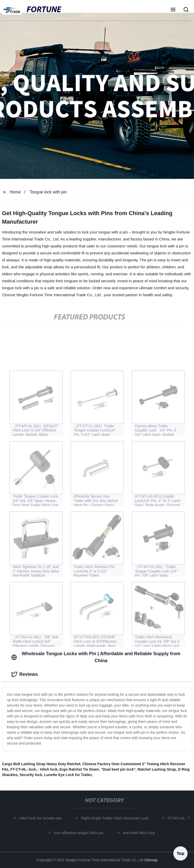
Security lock (31, 775)
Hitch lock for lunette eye (42, 818)
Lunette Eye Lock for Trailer (68, 775)
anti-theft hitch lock (140, 832)
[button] (173, 10)
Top (181, 853)
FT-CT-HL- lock (23, 769)
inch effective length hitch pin (80, 832)
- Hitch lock (48, 769)
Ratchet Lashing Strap (157, 769)
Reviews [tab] (25, 674)
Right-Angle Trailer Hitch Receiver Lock (116, 818)
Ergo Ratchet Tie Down (79, 769)
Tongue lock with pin (48, 192)
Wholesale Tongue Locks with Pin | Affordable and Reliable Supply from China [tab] (96, 657)
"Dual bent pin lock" (118, 769)
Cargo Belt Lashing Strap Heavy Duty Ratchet (41, 764)
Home (15, 192)
